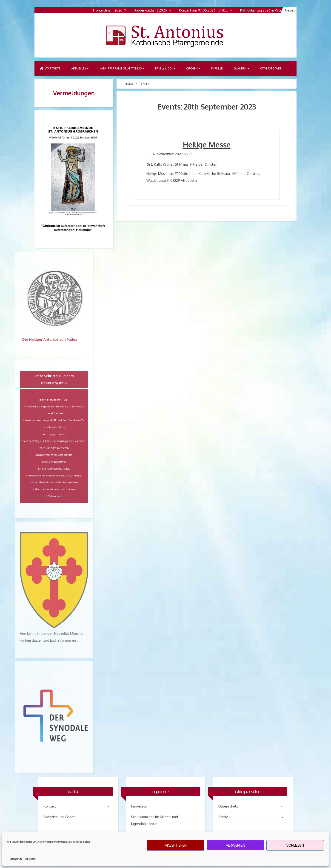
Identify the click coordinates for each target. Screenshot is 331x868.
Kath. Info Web (271, 68)
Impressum (30, 859)
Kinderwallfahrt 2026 (153, 10)
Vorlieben (295, 845)
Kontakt (50, 806)
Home (129, 84)
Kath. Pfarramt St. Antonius (121, 68)
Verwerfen (235, 845)
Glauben (240, 68)
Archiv (223, 817)
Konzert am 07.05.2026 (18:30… (206, 10)
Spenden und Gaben (60, 817)
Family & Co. (164, 68)
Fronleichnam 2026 (110, 10)
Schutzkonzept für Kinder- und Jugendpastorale (154, 819)
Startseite (50, 68)
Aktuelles (79, 68)
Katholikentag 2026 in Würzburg (267, 10)
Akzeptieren (176, 845)
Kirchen (192, 68)
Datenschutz (16, 859)
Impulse (217, 68)
